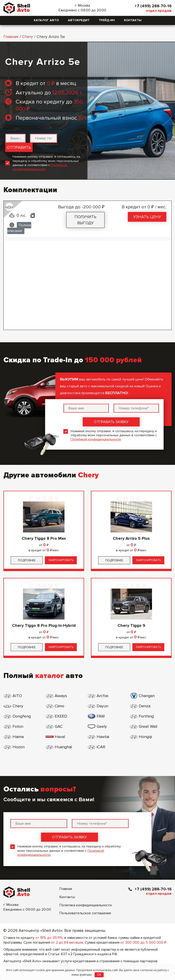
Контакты (133, 20)
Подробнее (27, 560)
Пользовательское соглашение (85, 913)
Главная (11, 37)
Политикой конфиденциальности (40, 167)
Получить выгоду (85, 220)
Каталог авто (46, 20)
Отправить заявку (111, 422)
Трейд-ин (107, 20)
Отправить (19, 147)
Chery (27, 37)
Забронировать (61, 560)
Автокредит (79, 20)
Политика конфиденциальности (86, 905)
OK (99, 975)
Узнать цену (147, 217)
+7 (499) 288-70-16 (153, 6)
